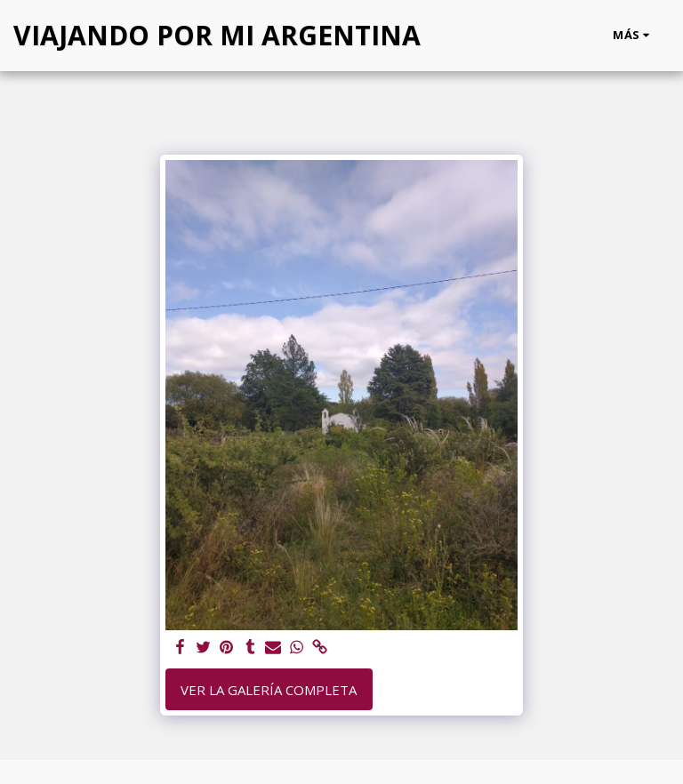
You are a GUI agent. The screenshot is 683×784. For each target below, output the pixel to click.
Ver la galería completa (269, 690)
